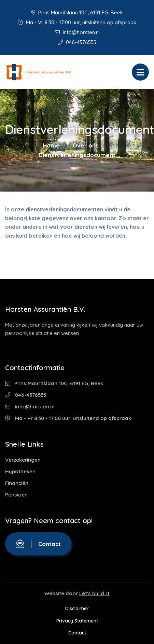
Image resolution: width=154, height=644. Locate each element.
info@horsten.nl (77, 32)
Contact (38, 544)
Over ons (86, 145)
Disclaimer (77, 608)
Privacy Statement (77, 621)
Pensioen (16, 495)
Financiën (17, 483)
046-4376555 (77, 42)
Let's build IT (95, 593)
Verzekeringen (23, 460)
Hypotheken (20, 471)
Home (51, 145)
